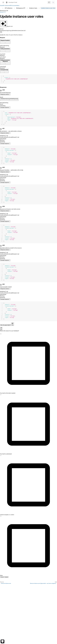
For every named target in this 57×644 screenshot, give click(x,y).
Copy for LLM (4, 26)
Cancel (2, 577)
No (1, 329)
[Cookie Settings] (2, 641)
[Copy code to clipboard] (1, 32)
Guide (1, 5)
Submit (6, 577)
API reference (6, 5)
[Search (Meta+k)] (53, 2)
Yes (13, 324)
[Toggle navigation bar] (3, 2)
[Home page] (1, 8)
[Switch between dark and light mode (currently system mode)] (49, 2)
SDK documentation (15, 5)
